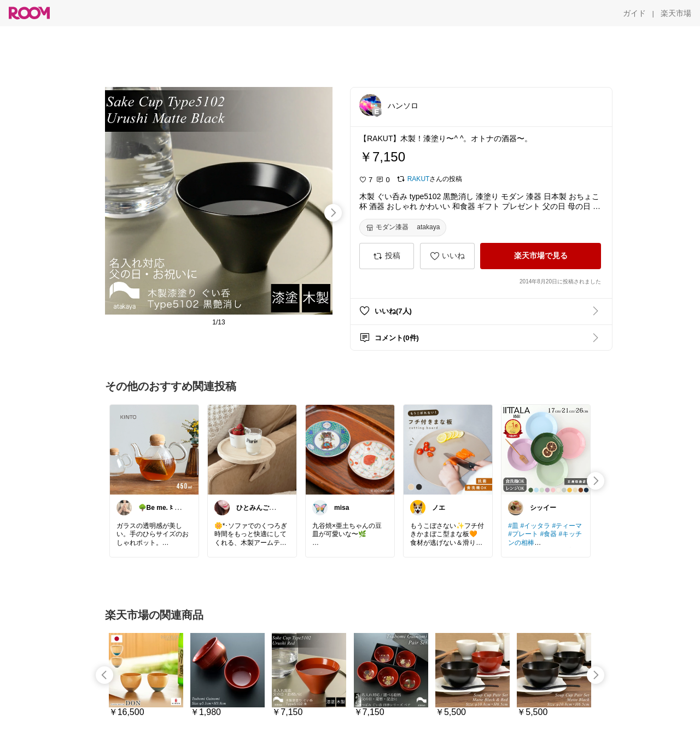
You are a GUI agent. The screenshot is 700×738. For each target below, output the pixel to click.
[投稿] (387, 256)
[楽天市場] (676, 13)
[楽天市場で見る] (541, 256)
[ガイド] (634, 13)
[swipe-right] (333, 213)
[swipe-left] (104, 675)
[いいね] (447, 256)
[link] (154, 449)
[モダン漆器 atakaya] (403, 228)
